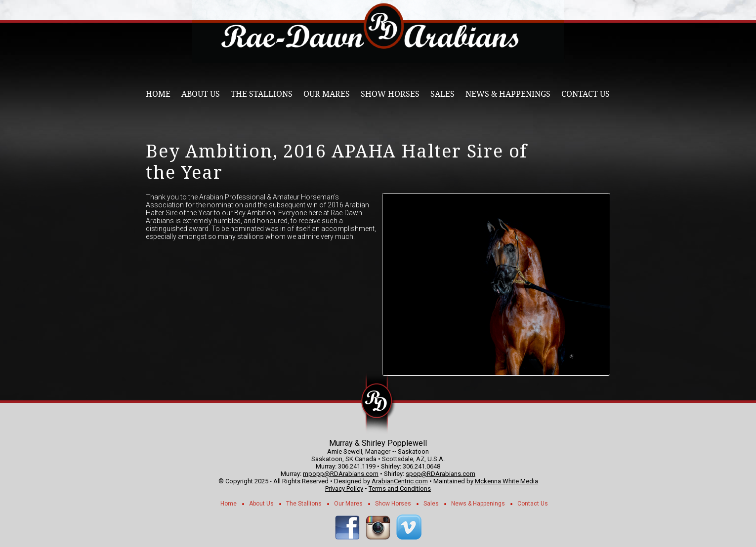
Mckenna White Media (506, 481)
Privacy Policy (344, 488)
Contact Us (586, 94)
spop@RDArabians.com (441, 474)
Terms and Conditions (400, 488)
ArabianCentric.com (400, 481)
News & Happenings (508, 94)
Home (158, 94)
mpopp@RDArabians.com (341, 474)
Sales (442, 94)
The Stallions (262, 94)
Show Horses (390, 94)
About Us (201, 94)
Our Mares (327, 94)
